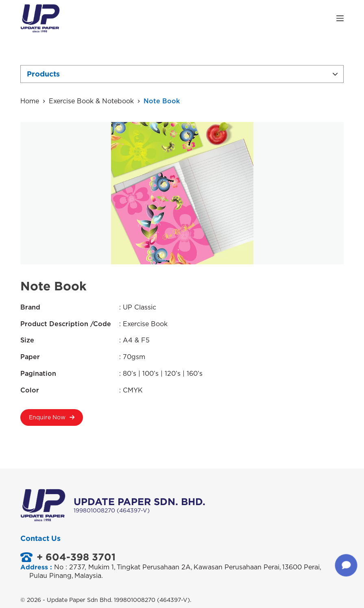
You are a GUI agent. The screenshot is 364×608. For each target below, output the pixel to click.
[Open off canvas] (340, 18)
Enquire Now (52, 420)
